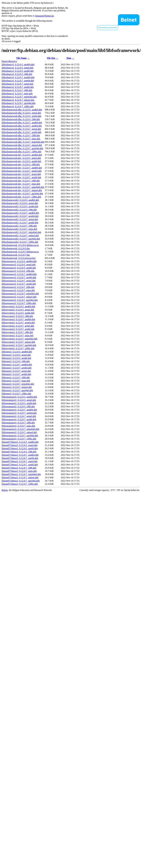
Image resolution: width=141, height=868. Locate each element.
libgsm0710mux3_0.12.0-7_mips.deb (19, 471)
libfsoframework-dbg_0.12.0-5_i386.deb (21, 119)
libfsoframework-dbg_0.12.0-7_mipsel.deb (22, 145)
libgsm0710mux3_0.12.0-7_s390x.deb (20, 484)
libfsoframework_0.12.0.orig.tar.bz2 (19, 258)
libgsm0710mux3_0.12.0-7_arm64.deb (20, 458)
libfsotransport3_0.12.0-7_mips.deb (18, 426)
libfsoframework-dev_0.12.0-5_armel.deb (21, 158)
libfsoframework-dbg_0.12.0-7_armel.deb (21, 129)
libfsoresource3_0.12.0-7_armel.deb (19, 281)
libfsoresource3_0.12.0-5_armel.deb (19, 265)
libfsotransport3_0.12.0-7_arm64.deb (19, 413)
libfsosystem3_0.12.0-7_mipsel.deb (18, 342)
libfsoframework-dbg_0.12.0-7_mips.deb (21, 139)
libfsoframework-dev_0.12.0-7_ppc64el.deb (22, 194)
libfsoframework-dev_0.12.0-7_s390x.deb (21, 197)
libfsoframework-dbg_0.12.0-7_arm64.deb (22, 126)
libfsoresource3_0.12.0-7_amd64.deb (19, 274)
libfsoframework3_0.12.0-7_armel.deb (20, 219)
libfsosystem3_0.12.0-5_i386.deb (17, 316)
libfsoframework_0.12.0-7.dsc (16, 255)
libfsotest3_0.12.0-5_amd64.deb (17, 352)
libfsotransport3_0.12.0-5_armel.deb (19, 400)
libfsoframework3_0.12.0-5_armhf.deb (20, 206)
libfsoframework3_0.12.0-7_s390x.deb (20, 242)
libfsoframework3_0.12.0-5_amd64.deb (20, 200)
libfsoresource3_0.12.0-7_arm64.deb (19, 277)
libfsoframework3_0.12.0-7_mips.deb (19, 229)
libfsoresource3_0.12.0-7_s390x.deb (19, 303)
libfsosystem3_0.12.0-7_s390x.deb (18, 348)
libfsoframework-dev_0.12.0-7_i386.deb (21, 181)
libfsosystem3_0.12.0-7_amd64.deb (18, 319)
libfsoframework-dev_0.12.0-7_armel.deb (21, 174)
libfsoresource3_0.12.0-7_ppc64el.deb (20, 300)
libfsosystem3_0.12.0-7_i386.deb (17, 332)
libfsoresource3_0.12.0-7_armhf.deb (19, 284)
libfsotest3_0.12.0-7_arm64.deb (17, 368)
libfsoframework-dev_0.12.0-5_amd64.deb (22, 155)
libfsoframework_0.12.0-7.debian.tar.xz (20, 252)
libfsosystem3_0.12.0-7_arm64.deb (18, 323)
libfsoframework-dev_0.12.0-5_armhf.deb (21, 161)
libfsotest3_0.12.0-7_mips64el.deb (18, 384)
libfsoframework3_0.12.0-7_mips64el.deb (21, 232)
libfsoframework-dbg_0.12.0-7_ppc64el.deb (22, 148)
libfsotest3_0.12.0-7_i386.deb (16, 377)
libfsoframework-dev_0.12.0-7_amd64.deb (22, 168)
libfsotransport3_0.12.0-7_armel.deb (19, 416)
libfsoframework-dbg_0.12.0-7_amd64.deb (22, 123)
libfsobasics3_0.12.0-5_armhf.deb (18, 71)
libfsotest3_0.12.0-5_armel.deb (16, 355)
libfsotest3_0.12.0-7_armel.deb (16, 371)
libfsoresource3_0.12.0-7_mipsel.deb (19, 297)
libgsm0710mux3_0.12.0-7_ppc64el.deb (21, 481)
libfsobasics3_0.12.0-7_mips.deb (17, 94)
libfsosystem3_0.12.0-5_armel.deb (18, 310)
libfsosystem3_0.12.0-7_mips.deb (17, 336)
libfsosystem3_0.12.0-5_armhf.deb (18, 313)
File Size (51, 58)
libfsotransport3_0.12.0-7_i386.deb (18, 423)
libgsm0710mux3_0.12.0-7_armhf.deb (20, 465)
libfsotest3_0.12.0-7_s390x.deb (16, 394)
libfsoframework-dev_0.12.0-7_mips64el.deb (23, 187)
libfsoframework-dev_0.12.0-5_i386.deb (21, 164)
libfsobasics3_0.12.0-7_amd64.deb (18, 77)
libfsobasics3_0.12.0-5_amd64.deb (18, 64)
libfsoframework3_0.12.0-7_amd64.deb (20, 213)
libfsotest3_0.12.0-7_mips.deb (16, 381)
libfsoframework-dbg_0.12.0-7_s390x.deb (21, 152)
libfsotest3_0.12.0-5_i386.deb (16, 361)
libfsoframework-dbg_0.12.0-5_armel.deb (21, 113)
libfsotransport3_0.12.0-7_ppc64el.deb (20, 436)
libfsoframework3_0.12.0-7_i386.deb (19, 226)
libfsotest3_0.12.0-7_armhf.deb (16, 374)
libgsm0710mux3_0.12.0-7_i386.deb (19, 468)
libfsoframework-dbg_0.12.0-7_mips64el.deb (23, 142)
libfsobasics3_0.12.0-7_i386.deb (17, 90)
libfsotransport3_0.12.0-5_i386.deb (18, 406)
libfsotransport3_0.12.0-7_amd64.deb (19, 410)
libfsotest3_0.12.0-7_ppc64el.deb (17, 390)
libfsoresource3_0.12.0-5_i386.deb (18, 271)
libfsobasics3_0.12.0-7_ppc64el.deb (19, 103)
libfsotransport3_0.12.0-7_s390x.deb (19, 439)
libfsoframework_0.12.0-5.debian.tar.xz (20, 245)
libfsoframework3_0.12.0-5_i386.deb (19, 210)
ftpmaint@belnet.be (44, 16)
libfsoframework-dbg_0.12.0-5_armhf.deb (21, 116)
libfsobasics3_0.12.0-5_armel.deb (17, 68)
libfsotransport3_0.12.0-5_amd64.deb (19, 397)
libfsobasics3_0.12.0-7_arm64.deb (18, 81)
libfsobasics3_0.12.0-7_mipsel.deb (18, 100)
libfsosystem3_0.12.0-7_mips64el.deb (19, 339)
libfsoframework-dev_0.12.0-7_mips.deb (21, 184)
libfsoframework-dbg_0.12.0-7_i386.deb (21, 135)
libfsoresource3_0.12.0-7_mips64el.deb (20, 294)
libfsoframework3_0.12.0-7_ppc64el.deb (21, 239)
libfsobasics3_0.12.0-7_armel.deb (17, 84)
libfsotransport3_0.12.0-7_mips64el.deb (20, 429)
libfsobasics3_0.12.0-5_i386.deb (17, 74)
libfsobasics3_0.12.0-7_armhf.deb (18, 87)
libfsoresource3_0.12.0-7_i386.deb (18, 287)
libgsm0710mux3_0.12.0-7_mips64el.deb (21, 474)
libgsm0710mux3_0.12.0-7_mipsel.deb (20, 477)
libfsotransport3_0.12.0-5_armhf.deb (19, 403)
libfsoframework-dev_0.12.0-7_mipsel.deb (22, 190)
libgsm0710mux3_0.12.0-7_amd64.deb (20, 455)
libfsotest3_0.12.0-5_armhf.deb (16, 358)
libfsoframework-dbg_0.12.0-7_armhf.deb (21, 132)
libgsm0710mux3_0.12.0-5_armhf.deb (20, 448)
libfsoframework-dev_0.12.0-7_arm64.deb (22, 171)
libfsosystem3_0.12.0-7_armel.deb (18, 326)
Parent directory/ (9, 61)
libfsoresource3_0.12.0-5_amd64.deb (19, 261)
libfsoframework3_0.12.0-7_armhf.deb (20, 223)
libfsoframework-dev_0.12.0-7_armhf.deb (21, 177)
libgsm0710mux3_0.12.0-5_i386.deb (19, 452)
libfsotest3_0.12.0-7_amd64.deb (17, 365)
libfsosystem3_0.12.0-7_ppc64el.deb (19, 345)
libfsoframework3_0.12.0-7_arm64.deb (20, 216)
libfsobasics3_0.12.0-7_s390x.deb (18, 106)
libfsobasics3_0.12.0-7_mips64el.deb (19, 97)
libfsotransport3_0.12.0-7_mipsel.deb (19, 432)
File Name (22, 58)
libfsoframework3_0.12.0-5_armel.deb (20, 203)
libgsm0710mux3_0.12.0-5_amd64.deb (20, 442)
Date (69, 58)
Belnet (5, 490)
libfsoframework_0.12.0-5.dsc (16, 248)
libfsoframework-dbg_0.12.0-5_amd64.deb (22, 110)
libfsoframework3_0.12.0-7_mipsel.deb (20, 235)
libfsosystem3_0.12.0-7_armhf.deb (18, 329)
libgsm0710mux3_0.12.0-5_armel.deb (20, 445)
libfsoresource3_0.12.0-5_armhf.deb (19, 268)
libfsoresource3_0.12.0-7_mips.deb (18, 290)
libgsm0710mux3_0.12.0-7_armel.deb (20, 461)
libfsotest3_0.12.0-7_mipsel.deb (17, 387)
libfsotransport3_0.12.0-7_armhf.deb (19, 419)
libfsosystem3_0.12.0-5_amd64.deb (18, 306)
